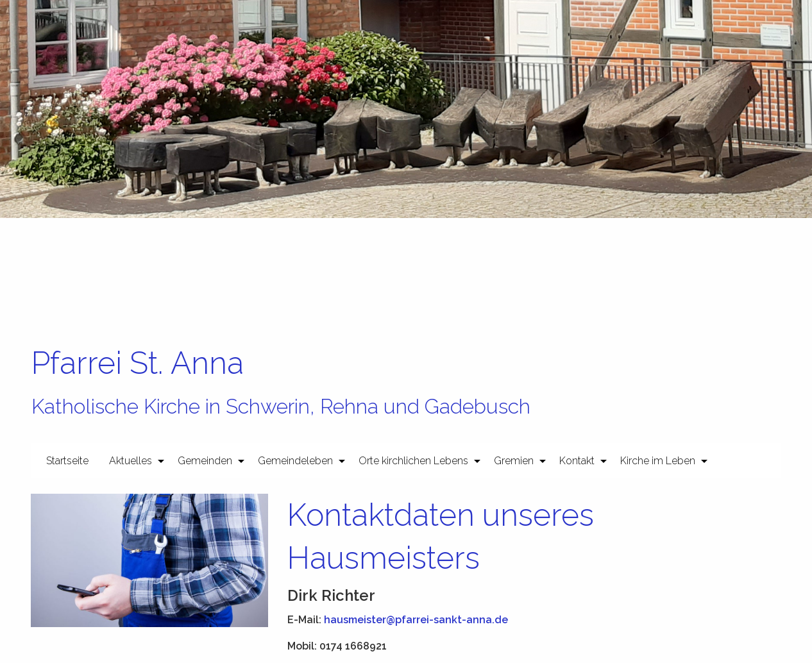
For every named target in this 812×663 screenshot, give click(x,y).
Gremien (514, 461)
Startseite (67, 461)
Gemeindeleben (295, 461)
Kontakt (577, 461)
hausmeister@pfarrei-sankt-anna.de (416, 620)
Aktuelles (131, 461)
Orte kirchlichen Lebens (413, 461)
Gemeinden (205, 461)
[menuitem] (67, 460)
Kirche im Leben (658, 461)
